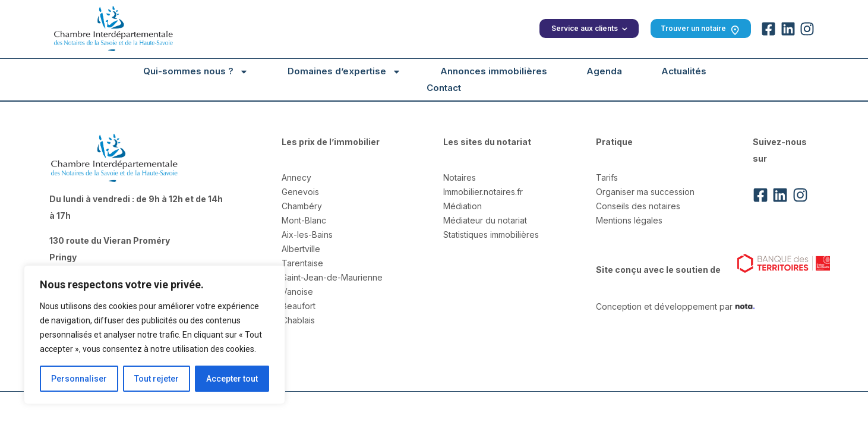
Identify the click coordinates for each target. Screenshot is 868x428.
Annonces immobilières (494, 71)
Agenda (604, 71)
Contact (443, 88)
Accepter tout (232, 379)
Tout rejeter (157, 379)
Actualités (683, 71)
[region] (154, 335)
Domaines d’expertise (344, 71)
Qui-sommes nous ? (196, 71)
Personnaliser (79, 379)
